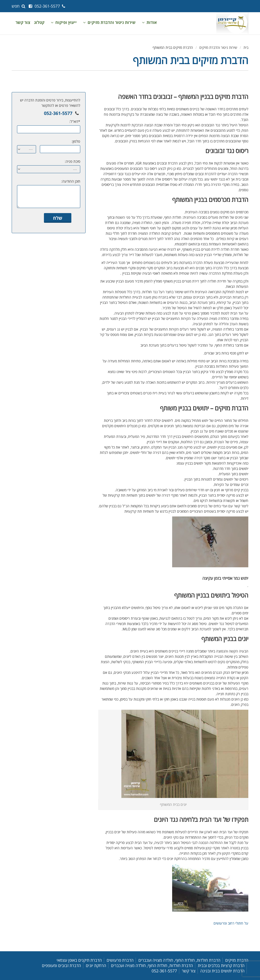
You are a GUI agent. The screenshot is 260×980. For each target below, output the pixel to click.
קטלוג (39, 22)
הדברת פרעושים (120, 960)
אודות (152, 22)
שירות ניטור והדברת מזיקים (112, 22)
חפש (19, 6)
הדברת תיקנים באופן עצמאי (79, 960)
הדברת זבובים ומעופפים (61, 966)
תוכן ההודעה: (71, 181)
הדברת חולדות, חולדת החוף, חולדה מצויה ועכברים (179, 960)
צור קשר (23, 22)
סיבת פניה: (72, 161)
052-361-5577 (51, 6)
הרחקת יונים (96, 966)
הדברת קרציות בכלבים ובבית (221, 966)
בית (246, 47)
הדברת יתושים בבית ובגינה (222, 971)
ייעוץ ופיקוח (66, 22)
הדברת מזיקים (237, 960)
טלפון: (76, 141)
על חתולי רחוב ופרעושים (231, 923)
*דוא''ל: (75, 121)
